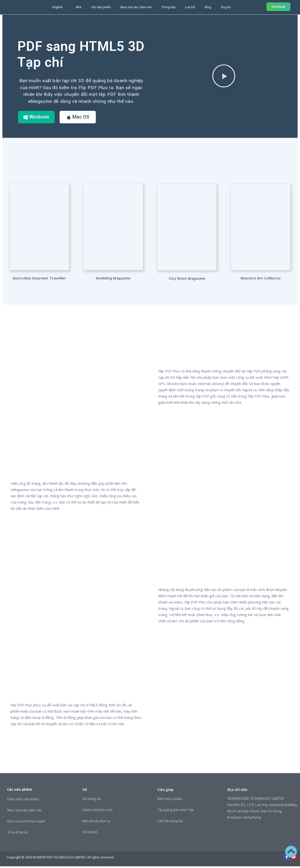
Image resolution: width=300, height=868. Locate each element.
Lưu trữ (190, 7)
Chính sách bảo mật (97, 812)
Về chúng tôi (92, 801)
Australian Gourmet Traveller (39, 279)
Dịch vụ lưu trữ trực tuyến (26, 823)
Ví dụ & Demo (17, 834)
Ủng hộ (226, 7)
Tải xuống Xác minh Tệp (176, 812)
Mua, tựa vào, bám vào (136, 7)
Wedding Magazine (113, 279)
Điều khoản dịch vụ (96, 823)
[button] (224, 76)
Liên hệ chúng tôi (170, 823)
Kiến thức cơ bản (170, 801)
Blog (208, 7)
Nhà (79, 7)
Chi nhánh (90, 834)
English (57, 7)
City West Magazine (187, 280)
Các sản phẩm (101, 7)
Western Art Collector (261, 279)
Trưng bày (168, 7)
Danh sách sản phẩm (23, 801)
